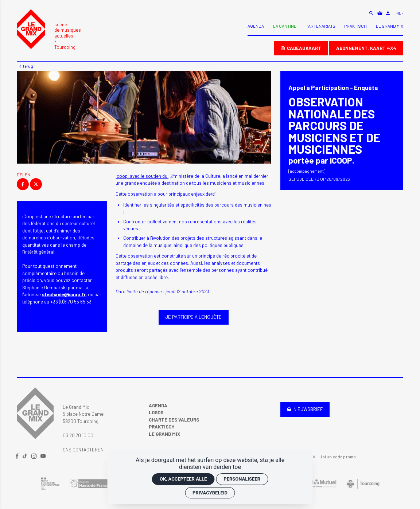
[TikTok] (25, 457)
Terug (26, 66)
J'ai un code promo (338, 457)
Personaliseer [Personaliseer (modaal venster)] (242, 479)
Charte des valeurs (174, 420)
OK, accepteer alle (183, 479)
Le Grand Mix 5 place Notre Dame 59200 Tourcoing (83, 414)
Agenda (158, 406)
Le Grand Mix (164, 434)
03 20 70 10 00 (78, 435)
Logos (156, 412)
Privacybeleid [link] (210, 493)
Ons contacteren (83, 450)
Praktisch (162, 427)
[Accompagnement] (307, 171)
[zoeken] (372, 13)
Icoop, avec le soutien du (142, 176)
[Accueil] (49, 30)
